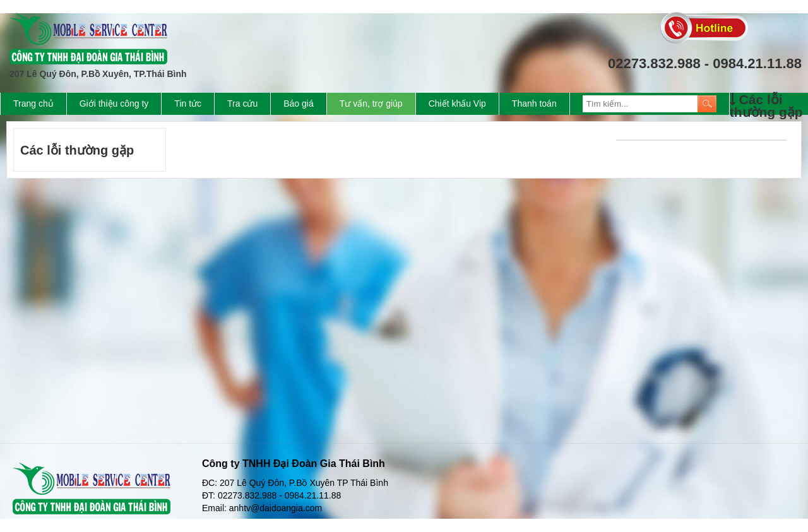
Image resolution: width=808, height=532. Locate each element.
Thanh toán (534, 103)
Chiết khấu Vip (457, 103)
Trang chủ (33, 103)
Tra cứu (242, 103)
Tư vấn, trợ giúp (371, 103)
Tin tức (188, 103)
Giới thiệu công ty (114, 103)
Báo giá (298, 103)
